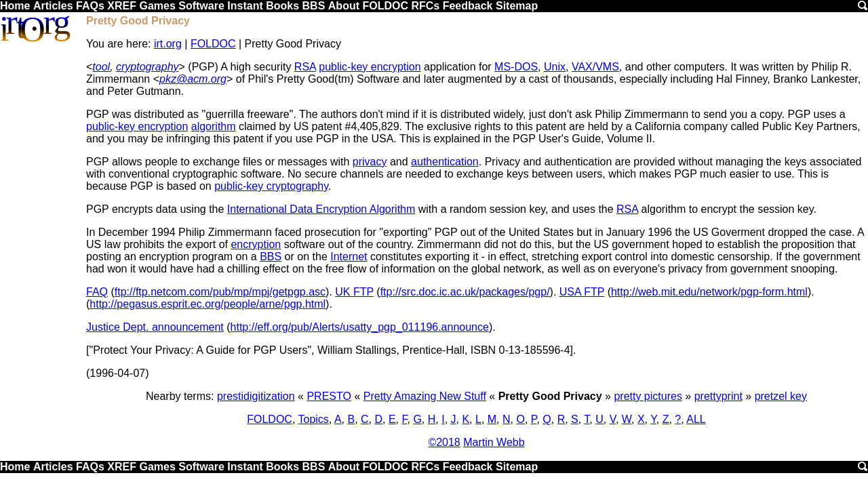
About (344, 6)
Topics (314, 419)
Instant (245, 6)
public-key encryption (370, 67)
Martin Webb (494, 442)
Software (201, 6)
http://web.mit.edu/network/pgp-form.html (709, 292)
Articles (53, 6)
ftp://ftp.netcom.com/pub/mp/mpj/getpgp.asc (220, 292)
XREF (122, 6)
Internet (349, 257)
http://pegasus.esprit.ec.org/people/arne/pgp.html (208, 304)
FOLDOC (385, 6)
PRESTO (329, 396)
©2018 (444, 442)
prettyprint (718, 396)
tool (101, 67)
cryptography (147, 67)
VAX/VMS (595, 67)
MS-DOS (516, 67)
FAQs (90, 6)
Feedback (468, 6)
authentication (445, 162)
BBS (314, 6)
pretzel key (781, 396)
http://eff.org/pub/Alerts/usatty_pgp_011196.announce (360, 327)
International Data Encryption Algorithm (321, 209)
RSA (305, 67)
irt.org (168, 44)
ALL (696, 419)
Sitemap (517, 6)
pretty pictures (648, 396)
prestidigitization (256, 396)
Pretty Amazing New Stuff (425, 396)
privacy (370, 162)
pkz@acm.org (193, 79)
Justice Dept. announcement (155, 327)
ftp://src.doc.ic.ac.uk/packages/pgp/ (465, 292)
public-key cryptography (271, 186)
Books (282, 6)
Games (157, 6)
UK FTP (354, 292)
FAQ (97, 292)
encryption (256, 244)
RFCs (425, 6)
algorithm (214, 126)
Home (15, 6)
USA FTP (582, 292)
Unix (555, 67)
